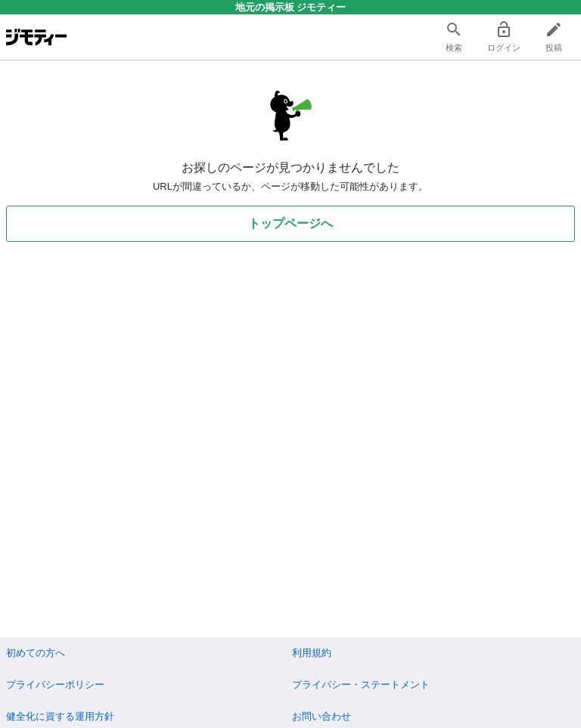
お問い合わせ (322, 716)
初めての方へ (36, 653)
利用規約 (312, 653)
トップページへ (290, 223)
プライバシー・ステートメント (361, 685)
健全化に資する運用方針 (60, 716)
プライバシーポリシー (55, 685)
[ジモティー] (36, 37)
